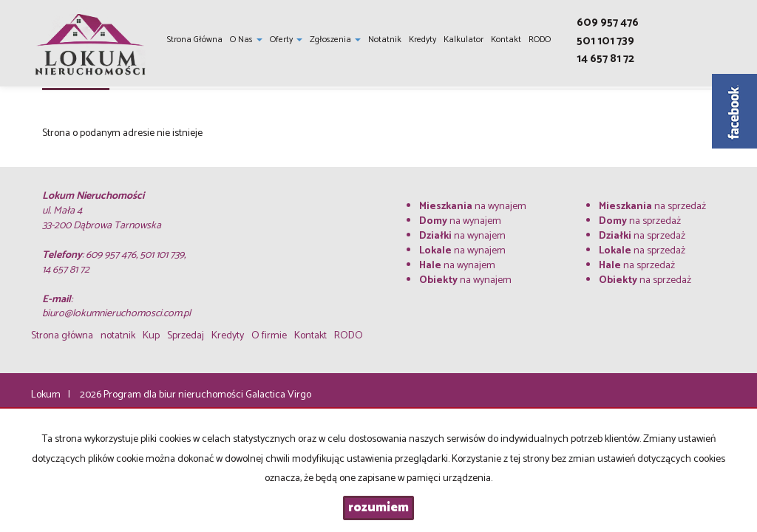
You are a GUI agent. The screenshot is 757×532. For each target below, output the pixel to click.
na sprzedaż (652, 207)
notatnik (385, 40)
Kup (151, 336)
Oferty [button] (286, 40)
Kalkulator (464, 40)
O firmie (269, 336)
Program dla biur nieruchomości (174, 395)
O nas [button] (246, 40)
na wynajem (473, 207)
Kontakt (506, 40)
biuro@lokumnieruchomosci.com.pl (116, 314)
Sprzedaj (186, 336)
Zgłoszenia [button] (335, 40)
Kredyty (422, 40)
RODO (540, 40)
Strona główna (195, 40)
